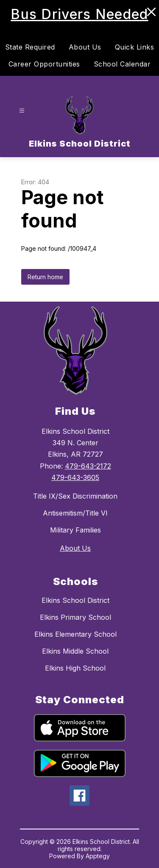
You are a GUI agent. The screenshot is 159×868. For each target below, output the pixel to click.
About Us (85, 47)
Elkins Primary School (75, 617)
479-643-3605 (75, 477)
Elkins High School (75, 668)
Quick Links (135, 47)
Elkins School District (75, 600)
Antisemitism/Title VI (75, 513)
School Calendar (122, 64)
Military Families (75, 530)
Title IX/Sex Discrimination (75, 496)
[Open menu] (22, 111)
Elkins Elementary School (75, 634)
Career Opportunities (44, 64)
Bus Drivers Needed (79, 14)
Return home (45, 277)
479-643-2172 (88, 466)
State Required (30, 47)
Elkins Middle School (75, 651)
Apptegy (98, 856)
